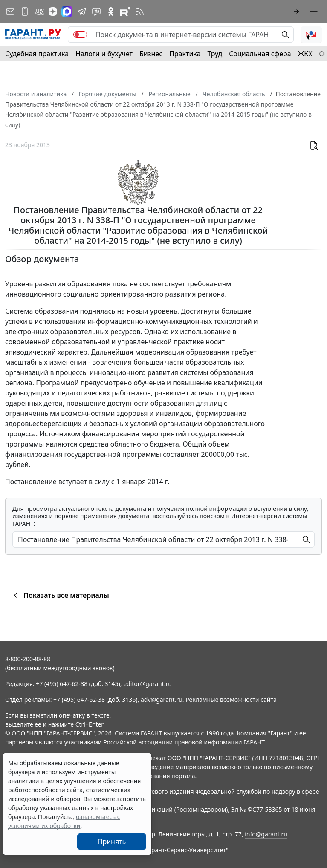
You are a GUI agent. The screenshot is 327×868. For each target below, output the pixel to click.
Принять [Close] (112, 842)
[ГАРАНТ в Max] (67, 12)
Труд (215, 54)
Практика (185, 54)
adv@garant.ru (162, 699)
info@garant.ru (266, 834)
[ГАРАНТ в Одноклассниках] (111, 12)
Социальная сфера (260, 54)
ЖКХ (305, 54)
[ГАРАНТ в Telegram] (82, 12)
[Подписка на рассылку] (10, 12)
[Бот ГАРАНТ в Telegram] (96, 12)
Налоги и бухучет (104, 54)
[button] (298, 12)
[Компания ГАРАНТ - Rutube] (125, 12)
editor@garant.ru (148, 684)
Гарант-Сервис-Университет (186, 850)
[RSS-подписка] (140, 12)
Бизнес (151, 54)
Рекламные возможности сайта (231, 699)
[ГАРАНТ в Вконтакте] (39, 12)
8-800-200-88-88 (28, 659)
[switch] (80, 35)
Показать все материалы (60, 595)
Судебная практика (37, 54)
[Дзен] (53, 12)
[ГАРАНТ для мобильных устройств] (25, 12)
